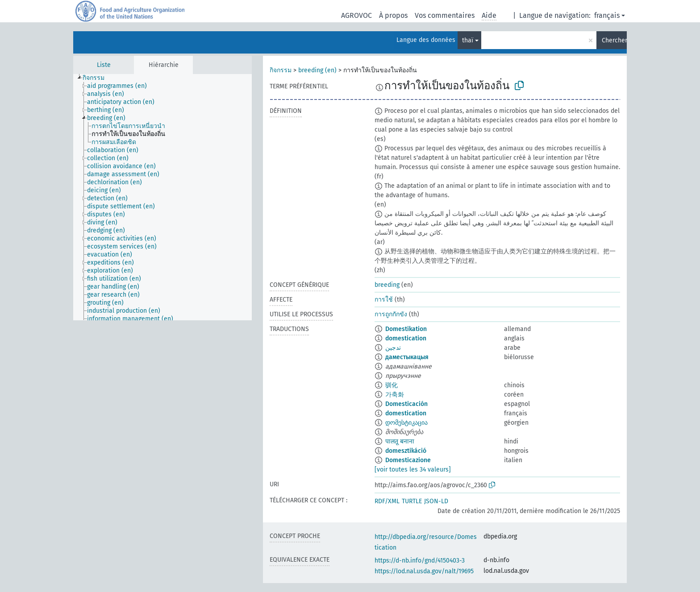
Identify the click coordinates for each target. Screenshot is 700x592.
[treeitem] (97, 78)
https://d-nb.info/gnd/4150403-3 (420, 561)
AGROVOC (356, 15)
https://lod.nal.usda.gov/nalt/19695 (424, 571)
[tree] (162, 197)
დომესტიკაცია (406, 423)
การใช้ (384, 300)
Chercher (614, 40)
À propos (393, 15)
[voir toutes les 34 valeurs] (413, 470)
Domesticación (406, 404)
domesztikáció (406, 451)
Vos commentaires (445, 15)
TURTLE (412, 501)
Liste (104, 65)
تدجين (393, 348)
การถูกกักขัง (391, 314)
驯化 (392, 385)
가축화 (395, 395)
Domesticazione (408, 460)
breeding (387, 285)
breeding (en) (317, 70)
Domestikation (406, 329)
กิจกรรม (281, 70)
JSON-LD (436, 501)
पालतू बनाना (400, 441)
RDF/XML (387, 501)
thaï (468, 40)
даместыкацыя (407, 357)
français (607, 15)
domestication (406, 338)
